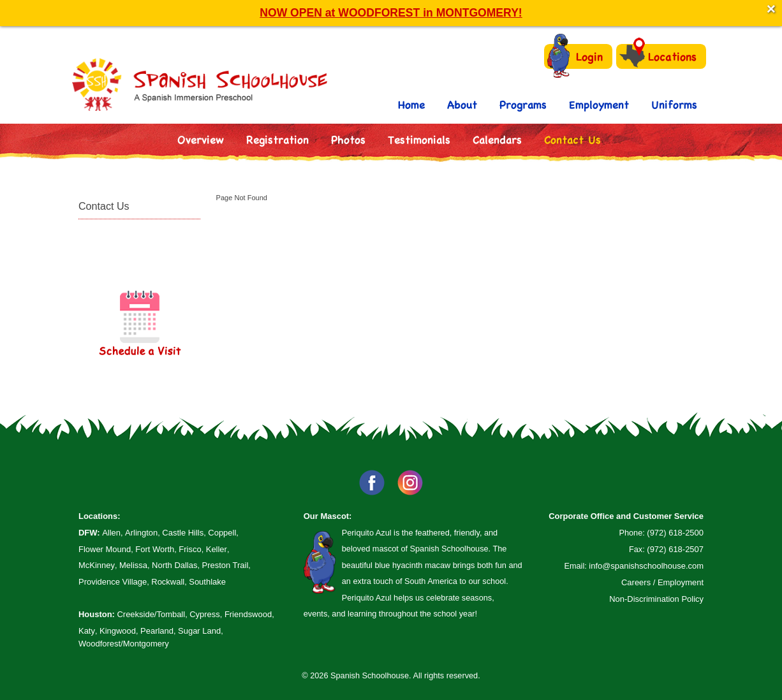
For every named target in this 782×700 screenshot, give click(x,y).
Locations (658, 56)
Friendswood (248, 614)
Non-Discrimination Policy (656, 599)
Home (411, 104)
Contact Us (572, 139)
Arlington (141, 533)
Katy (87, 631)
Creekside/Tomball (151, 614)
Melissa (133, 565)
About (462, 104)
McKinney (97, 565)
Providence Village (113, 582)
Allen (111, 533)
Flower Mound (105, 549)
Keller (217, 549)
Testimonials (419, 139)
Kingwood (118, 631)
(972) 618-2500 (675, 533)
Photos (348, 139)
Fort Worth (155, 549)
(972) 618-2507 (675, 549)
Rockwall (168, 582)
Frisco (190, 549)
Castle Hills (183, 533)
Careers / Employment (662, 582)
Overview (201, 139)
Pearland (157, 631)
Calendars (497, 139)
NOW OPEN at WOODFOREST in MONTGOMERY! (391, 13)
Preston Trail (225, 565)
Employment (599, 104)
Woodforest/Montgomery (124, 644)
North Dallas (174, 565)
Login (575, 56)
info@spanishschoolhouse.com (646, 566)
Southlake (207, 582)
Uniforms (674, 104)
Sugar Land (199, 631)
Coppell (222, 533)
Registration (277, 139)
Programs (523, 104)
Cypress (205, 614)
